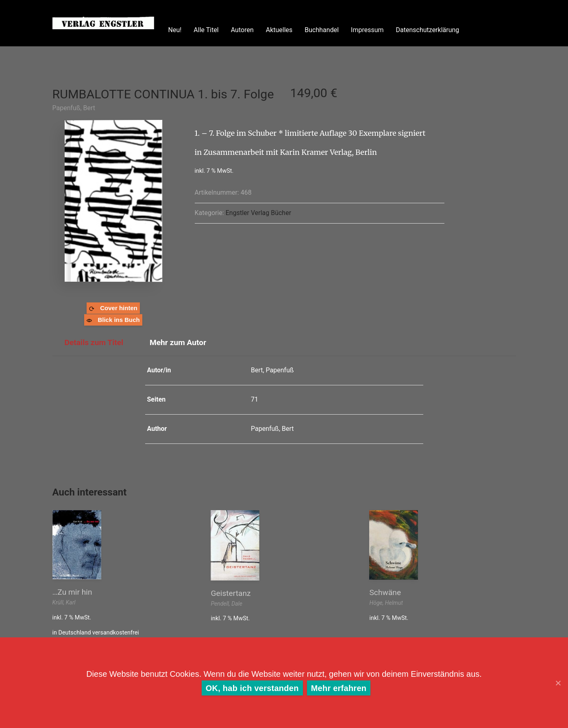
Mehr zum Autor (178, 342)
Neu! (175, 30)
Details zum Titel (94, 342)
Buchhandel (322, 30)
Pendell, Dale (226, 604)
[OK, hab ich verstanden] (558, 683)
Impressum (367, 30)
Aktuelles (279, 30)
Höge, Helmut (386, 603)
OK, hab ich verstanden (252, 688)
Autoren (242, 30)
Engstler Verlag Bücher (258, 213)
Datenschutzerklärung (428, 30)
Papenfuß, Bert (74, 108)
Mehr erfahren (339, 688)
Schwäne (385, 592)
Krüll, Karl (64, 602)
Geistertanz (231, 593)
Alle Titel (206, 30)
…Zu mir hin (72, 592)
